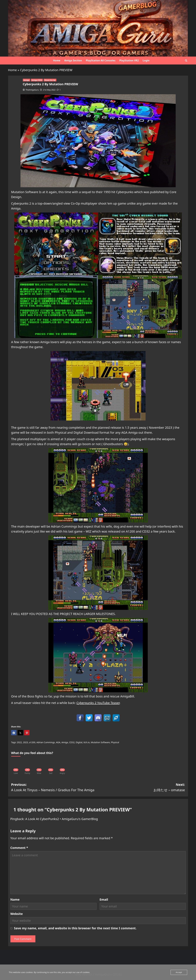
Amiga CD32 (37, 80)
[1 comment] (59, 90)
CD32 (72, 742)
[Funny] (27, 765)
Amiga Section (73, 60)
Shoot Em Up (50, 80)
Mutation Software (100, 742)
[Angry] (62, 765)
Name (15, 899)
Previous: (55, 787)
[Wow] (39, 765)
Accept (179, 972)
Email (104, 899)
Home (57, 60)
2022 (19, 742)
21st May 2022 (49, 90)
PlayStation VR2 (129, 60)
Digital (79, 742)
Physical (115, 742)
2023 (25, 742)
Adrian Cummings (46, 742)
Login (146, 60)
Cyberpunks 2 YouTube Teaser (98, 703)
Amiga (26, 80)
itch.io (87, 742)
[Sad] (51, 765)
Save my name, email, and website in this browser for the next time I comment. (75, 928)
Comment (19, 848)
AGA (58, 742)
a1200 (32, 742)
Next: (142, 787)
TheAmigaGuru (32, 90)
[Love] (16, 765)
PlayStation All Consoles (101, 60)
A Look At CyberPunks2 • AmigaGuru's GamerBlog (62, 819)
